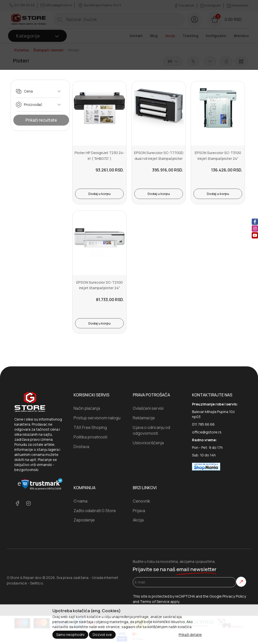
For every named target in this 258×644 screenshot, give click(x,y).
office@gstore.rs (207, 432)
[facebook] (255, 222)
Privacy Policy (234, 596)
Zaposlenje (84, 520)
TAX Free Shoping (90, 427)
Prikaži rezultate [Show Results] (41, 120)
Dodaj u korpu (100, 194)
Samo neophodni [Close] (70, 635)
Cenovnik (141, 501)
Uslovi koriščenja (148, 443)
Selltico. (37, 583)
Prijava (139, 511)
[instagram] (255, 229)
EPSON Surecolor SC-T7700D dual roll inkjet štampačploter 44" (159, 158)
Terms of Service (155, 602)
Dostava (81, 447)
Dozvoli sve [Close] (102, 635)
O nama (80, 501)
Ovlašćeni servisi (148, 408)
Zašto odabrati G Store (95, 511)
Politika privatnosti (90, 437)
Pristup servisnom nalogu (97, 418)
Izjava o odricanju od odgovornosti (151, 430)
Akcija (138, 520)
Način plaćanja (87, 408)
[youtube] (255, 235)
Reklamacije (144, 418)
